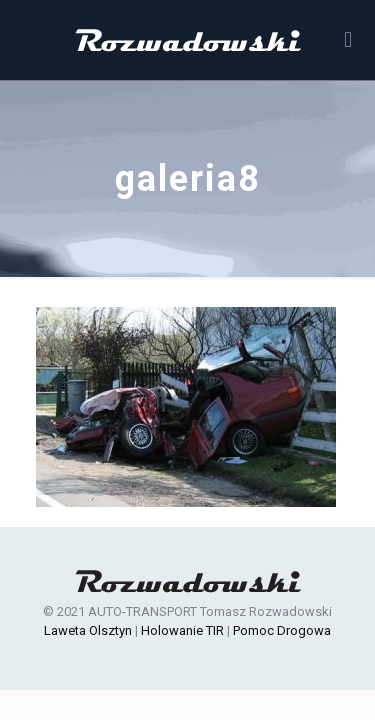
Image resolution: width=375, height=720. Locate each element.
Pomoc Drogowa (282, 630)
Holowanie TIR (182, 630)
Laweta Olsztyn (88, 630)
